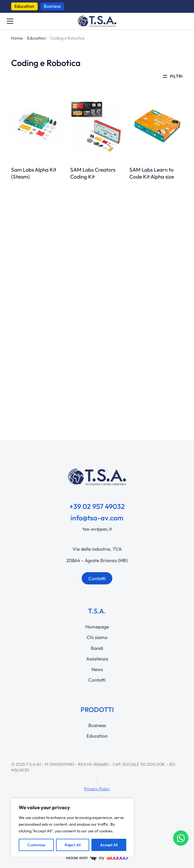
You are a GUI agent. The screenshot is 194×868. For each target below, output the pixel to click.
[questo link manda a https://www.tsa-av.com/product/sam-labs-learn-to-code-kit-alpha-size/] (156, 126)
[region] (72, 828)
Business (52, 6)
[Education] (36, 38)
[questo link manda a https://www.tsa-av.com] (97, 21)
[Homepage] (97, 627)
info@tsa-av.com (97, 518)
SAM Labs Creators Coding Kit (93, 173)
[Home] (17, 38)
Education (24, 6)
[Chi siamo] (97, 637)
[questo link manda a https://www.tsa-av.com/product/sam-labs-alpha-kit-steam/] (38, 126)
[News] (97, 669)
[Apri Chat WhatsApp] (181, 838)
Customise (36, 845)
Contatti (97, 578)
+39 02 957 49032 (97, 506)
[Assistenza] (97, 659)
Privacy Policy (97, 789)
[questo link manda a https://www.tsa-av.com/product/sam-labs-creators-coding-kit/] (97, 126)
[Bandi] (97, 648)
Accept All (109, 845)
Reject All (73, 845)
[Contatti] (97, 680)
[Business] (97, 725)
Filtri (173, 76)
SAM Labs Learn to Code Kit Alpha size (152, 173)
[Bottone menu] (10, 21)
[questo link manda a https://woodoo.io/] (97, 857)
